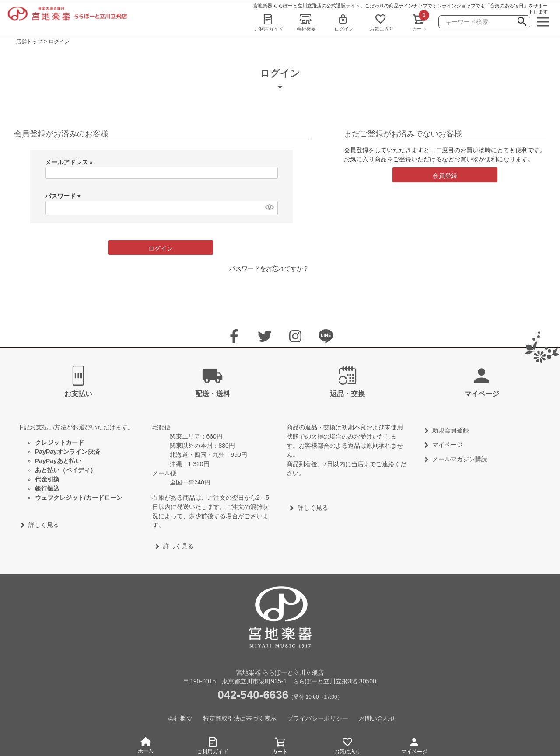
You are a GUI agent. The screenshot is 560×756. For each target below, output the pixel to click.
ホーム (146, 746)
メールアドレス (70, 162)
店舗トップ (29, 42)
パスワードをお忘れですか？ (269, 268)
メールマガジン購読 (460, 459)
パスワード (64, 196)
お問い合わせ (377, 718)
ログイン (344, 22)
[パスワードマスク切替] (269, 207)
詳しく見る (44, 525)
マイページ (414, 744)
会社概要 (306, 22)
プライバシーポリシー (318, 718)
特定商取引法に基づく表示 (240, 718)
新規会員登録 (451, 430)
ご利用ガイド (269, 22)
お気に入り (381, 22)
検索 (522, 23)
